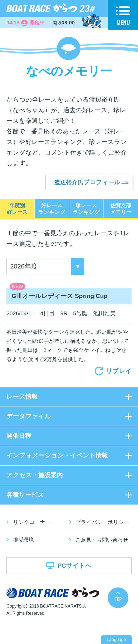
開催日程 (19, 436)
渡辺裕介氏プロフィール (87, 182)
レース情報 (22, 397)
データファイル (29, 416)
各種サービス (25, 495)
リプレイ (119, 371)
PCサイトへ (75, 566)
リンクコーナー (32, 522)
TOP (118, 599)
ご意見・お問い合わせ (102, 540)
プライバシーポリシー (102, 522)
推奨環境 (23, 540)
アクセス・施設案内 (35, 475)
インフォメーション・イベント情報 (57, 455)
